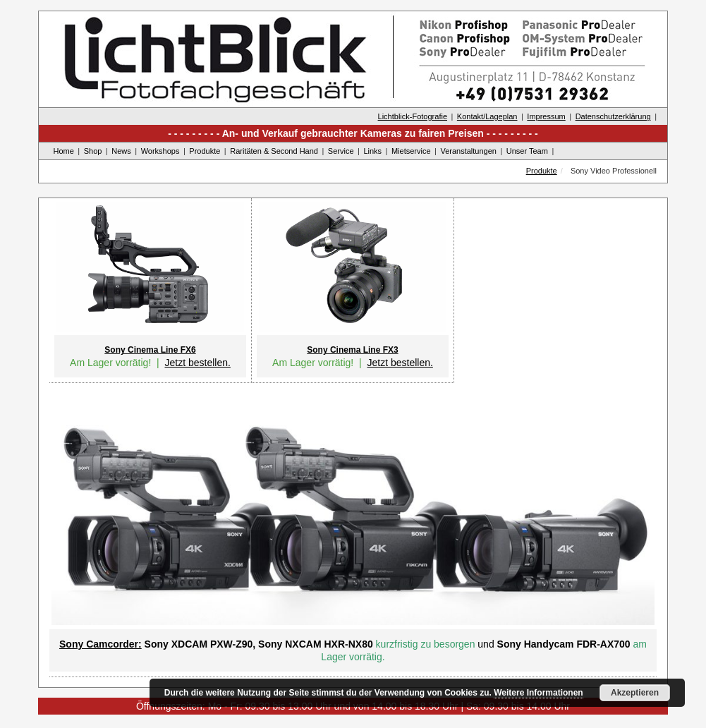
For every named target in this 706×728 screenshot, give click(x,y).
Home (64, 151)
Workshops (160, 151)
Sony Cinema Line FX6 (150, 350)
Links (372, 151)
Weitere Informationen (538, 693)
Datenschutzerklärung (613, 116)
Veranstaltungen (468, 151)
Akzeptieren (635, 693)
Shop (93, 151)
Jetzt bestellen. (197, 363)
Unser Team (527, 151)
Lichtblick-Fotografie (413, 116)
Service (341, 151)
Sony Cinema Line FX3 (352, 350)
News (121, 151)
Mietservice (411, 151)
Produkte (205, 151)
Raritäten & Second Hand (274, 151)
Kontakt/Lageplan (487, 116)
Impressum (546, 116)
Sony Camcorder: (101, 644)
